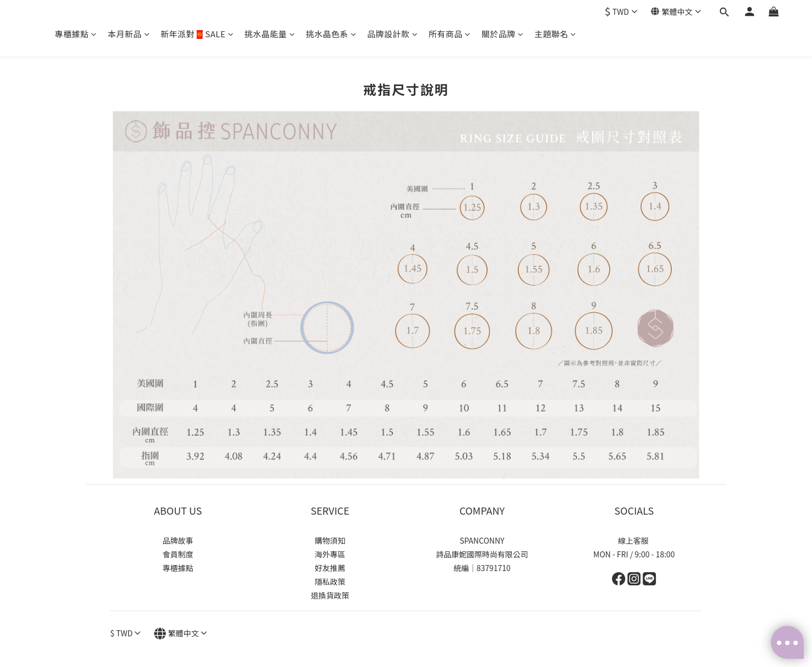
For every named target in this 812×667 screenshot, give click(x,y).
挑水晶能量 (270, 34)
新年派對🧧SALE (197, 34)
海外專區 (330, 554)
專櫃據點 (76, 34)
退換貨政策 (330, 595)
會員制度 (178, 554)
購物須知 (330, 540)
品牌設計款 (392, 34)
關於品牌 (503, 34)
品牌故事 (178, 540)
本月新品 (129, 34)
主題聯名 (555, 34)
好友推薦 (330, 568)
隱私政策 (330, 582)
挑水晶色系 (331, 34)
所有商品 (450, 34)
